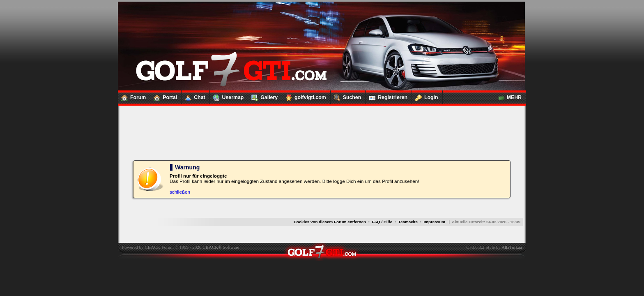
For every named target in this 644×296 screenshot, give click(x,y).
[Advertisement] (322, 123)
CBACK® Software (221, 247)
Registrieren (386, 96)
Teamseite (408, 222)
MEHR (508, 96)
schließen (180, 192)
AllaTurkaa (512, 247)
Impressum (434, 222)
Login (425, 96)
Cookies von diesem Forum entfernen (330, 222)
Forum (132, 96)
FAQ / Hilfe (382, 222)
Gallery (263, 96)
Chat (193, 96)
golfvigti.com (304, 96)
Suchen (346, 96)
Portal (164, 96)
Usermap (227, 96)
